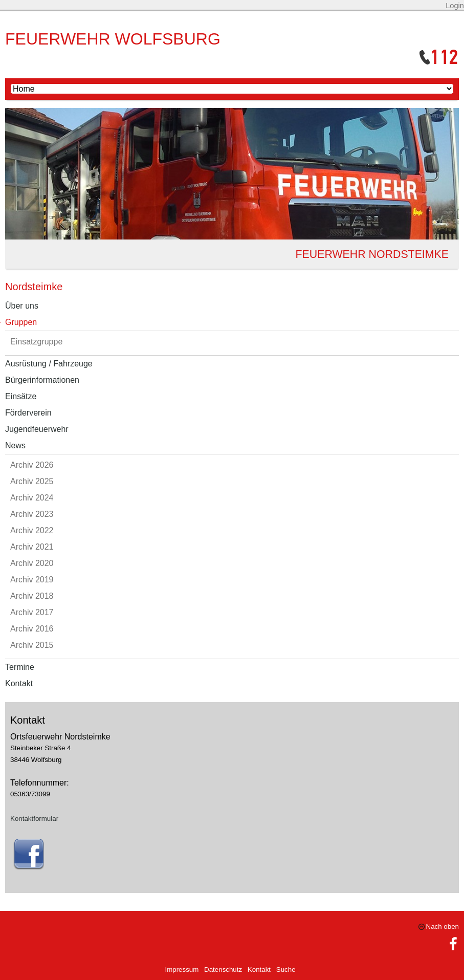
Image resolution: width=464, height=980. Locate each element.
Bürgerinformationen (42, 380)
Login (455, 6)
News (15, 445)
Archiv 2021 (32, 547)
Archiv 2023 (32, 514)
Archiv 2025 (32, 481)
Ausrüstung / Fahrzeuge (49, 364)
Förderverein (28, 413)
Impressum (182, 970)
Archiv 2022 (32, 530)
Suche (286, 970)
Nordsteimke (34, 287)
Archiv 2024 (32, 498)
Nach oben (443, 927)
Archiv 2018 (32, 596)
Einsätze (21, 396)
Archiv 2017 (32, 612)
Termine (20, 667)
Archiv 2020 (32, 563)
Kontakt (19, 683)
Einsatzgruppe (36, 342)
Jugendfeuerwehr (37, 429)
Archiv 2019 (32, 580)
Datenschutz (223, 970)
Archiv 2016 (32, 629)
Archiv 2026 (32, 465)
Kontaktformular (34, 819)
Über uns (22, 306)
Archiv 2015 (32, 645)
